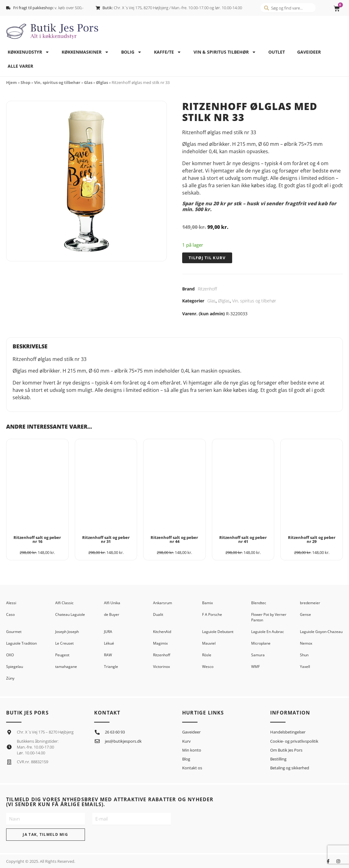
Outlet (277, 52)
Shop (25, 82)
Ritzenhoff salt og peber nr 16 (37, 539)
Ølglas (102, 82)
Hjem (12, 82)
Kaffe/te (168, 52)
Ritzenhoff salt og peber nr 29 (312, 539)
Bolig (131, 52)
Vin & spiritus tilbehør (225, 52)
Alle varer (20, 66)
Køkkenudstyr (29, 52)
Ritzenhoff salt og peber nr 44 (174, 539)
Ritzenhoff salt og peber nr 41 (243, 539)
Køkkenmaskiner (85, 52)
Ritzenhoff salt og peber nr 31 (106, 539)
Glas (88, 82)
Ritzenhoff (207, 289)
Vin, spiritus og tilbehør (57, 82)
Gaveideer (309, 52)
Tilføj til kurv (207, 258)
